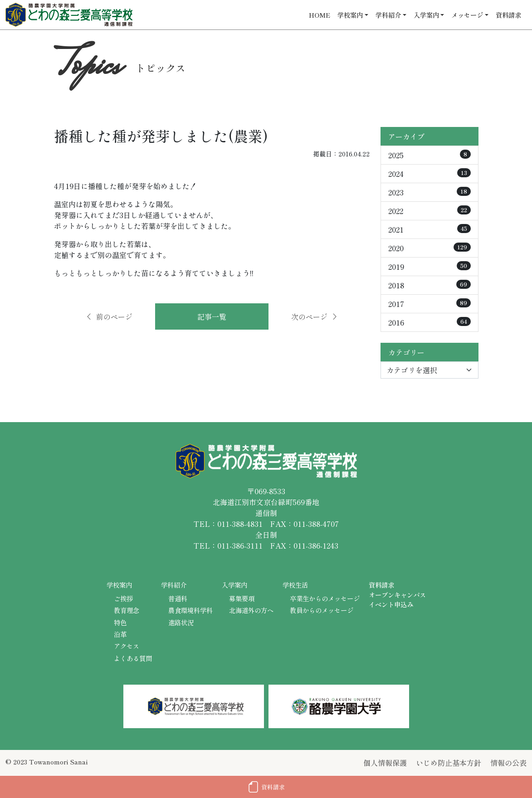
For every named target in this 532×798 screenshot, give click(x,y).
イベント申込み (391, 604)
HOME (320, 15)
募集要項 (242, 598)
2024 (430, 174)
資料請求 (508, 15)
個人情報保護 (385, 763)
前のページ (109, 316)
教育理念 (127, 610)
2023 (430, 192)
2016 (430, 322)
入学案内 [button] (426, 15)
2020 (430, 248)
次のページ (315, 316)
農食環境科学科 (190, 610)
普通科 (178, 598)
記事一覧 (212, 316)
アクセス (127, 646)
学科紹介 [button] (388, 15)
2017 (430, 304)
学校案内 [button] (350, 15)
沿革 (120, 634)
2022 (430, 211)
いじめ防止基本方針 (449, 763)
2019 (430, 267)
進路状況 (181, 622)
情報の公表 (508, 763)
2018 (430, 285)
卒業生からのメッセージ (325, 598)
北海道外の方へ (251, 610)
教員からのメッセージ (322, 610)
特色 (120, 622)
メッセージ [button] (467, 15)
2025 (430, 155)
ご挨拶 (123, 598)
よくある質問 (133, 658)
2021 (430, 229)
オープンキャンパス (397, 595)
